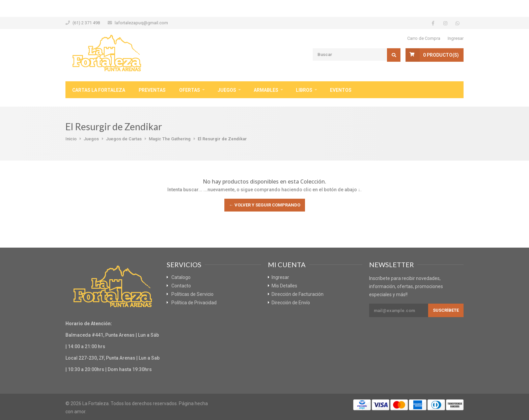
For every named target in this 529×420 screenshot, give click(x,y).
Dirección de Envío (291, 303)
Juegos (227, 90)
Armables (266, 90)
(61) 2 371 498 (86, 23)
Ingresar (456, 38)
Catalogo (181, 277)
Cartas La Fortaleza (99, 90)
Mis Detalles (284, 286)
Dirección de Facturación (298, 294)
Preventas (152, 90)
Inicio (71, 139)
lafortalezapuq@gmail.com (141, 23)
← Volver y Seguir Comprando (265, 205)
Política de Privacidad (194, 303)
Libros (304, 90)
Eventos (341, 90)
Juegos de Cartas (124, 139)
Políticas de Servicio (192, 294)
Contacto (181, 286)
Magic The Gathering (170, 139)
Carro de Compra (424, 38)
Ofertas (190, 90)
